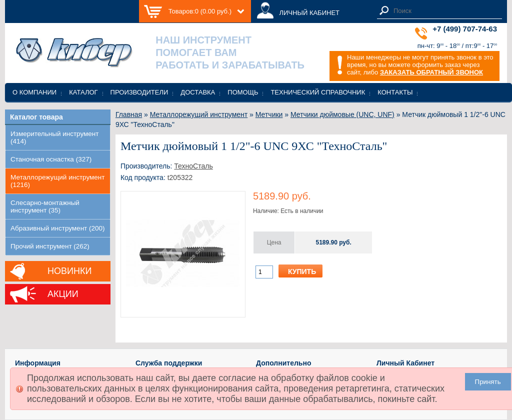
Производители (139, 92)
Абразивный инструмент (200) (58, 228)
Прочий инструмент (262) (50, 246)
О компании (34, 92)
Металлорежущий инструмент (199, 114)
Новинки (69, 271)
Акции (63, 294)
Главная (129, 114)
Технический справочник (318, 92)
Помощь (243, 92)
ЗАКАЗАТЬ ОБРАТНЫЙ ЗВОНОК (431, 72)
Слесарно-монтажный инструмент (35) (45, 206)
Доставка (198, 92)
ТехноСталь (193, 166)
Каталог (83, 92)
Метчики (269, 114)
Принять (488, 382)
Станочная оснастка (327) (51, 159)
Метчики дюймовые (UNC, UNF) (342, 114)
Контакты (395, 92)
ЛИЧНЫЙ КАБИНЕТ (309, 13)
